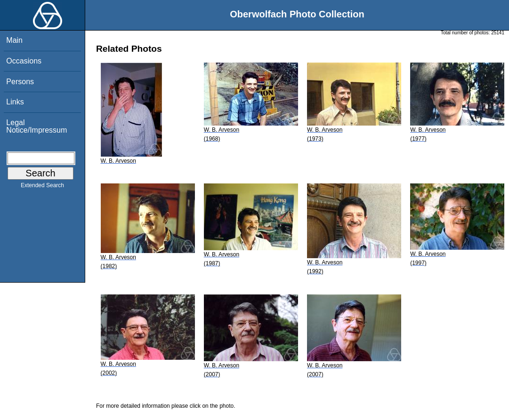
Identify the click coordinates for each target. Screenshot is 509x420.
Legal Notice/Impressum (36, 126)
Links (15, 102)
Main (14, 40)
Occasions (24, 61)
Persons (20, 82)
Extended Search (42, 187)
